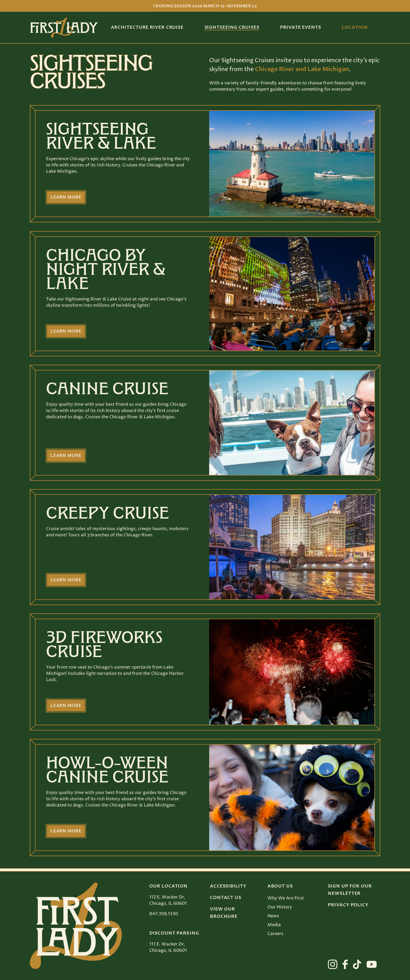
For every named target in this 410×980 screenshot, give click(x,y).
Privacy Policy (348, 905)
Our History (280, 907)
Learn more (67, 198)
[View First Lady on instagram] (333, 964)
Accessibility (228, 886)
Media (274, 925)
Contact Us (226, 898)
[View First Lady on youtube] (372, 964)
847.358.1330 (164, 914)
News (273, 916)
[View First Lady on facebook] (345, 964)
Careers (275, 934)
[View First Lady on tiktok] (357, 964)
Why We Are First (286, 898)
